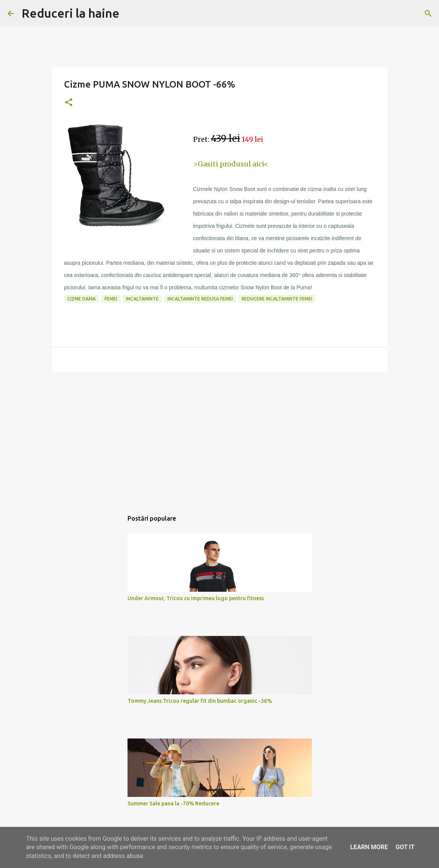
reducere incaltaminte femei (277, 299)
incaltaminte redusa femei (200, 299)
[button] (69, 103)
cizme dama (81, 299)
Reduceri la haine (70, 13)
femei (111, 299)
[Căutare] (428, 13)
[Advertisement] (220, 437)
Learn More (369, 847)
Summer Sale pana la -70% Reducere (173, 803)
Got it (405, 847)
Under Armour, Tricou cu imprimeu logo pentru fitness (196, 598)
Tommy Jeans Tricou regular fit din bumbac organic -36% (200, 701)
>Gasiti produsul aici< (231, 164)
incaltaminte (142, 299)
